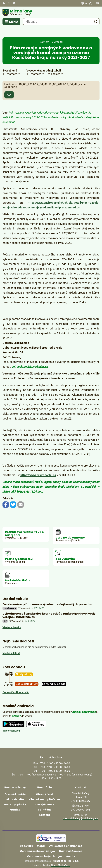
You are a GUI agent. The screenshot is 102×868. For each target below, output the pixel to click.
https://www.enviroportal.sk (38, 465)
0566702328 (81, 805)
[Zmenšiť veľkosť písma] (86, 3)
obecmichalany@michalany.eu (80, 809)
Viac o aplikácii (11, 721)
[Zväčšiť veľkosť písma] (91, 3)
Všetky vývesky (12, 618)
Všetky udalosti (11, 643)
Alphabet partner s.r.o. (66, 851)
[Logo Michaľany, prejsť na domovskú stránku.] (51, 13)
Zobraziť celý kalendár (16, 682)
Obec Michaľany (60, 855)
